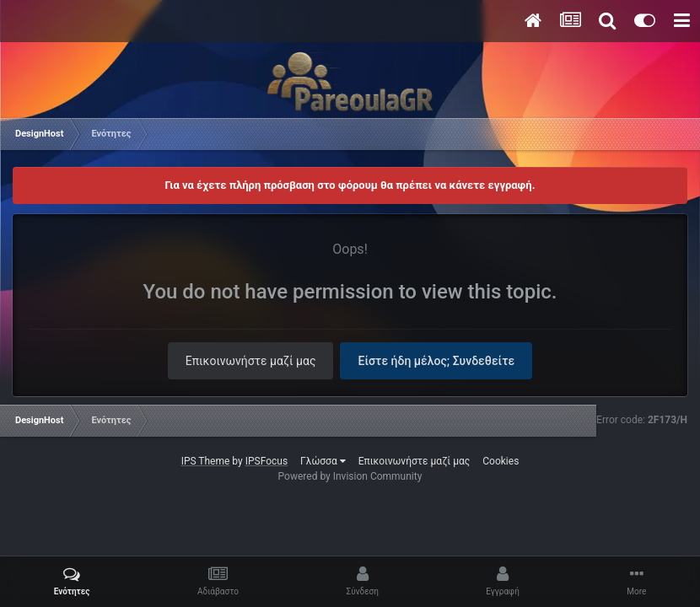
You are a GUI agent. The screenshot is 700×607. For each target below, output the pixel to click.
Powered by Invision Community (350, 476)
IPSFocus (267, 461)
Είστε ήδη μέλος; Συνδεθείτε (436, 361)
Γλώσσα (323, 461)
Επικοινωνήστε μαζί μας (251, 361)
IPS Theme (206, 461)
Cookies (501, 461)
